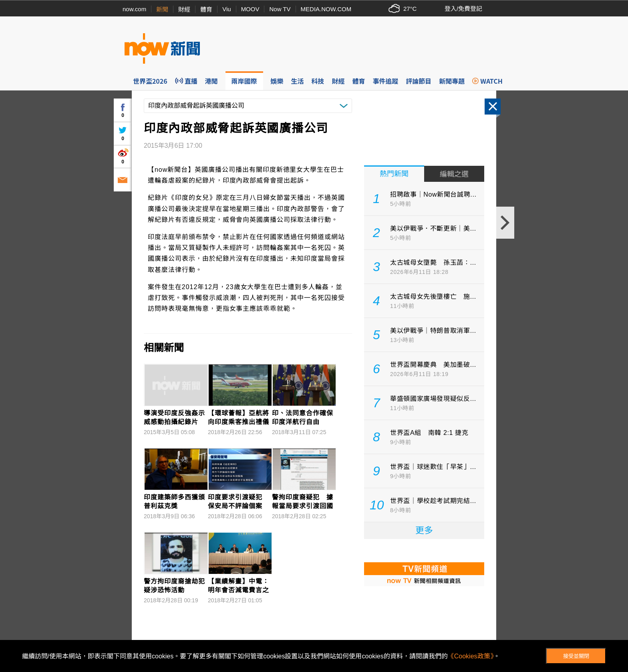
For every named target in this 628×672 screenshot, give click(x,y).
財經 (184, 9)
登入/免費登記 (463, 9)
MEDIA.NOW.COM (326, 9)
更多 (424, 530)
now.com (134, 9)
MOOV (250, 9)
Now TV (280, 9)
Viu (226, 9)
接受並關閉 (576, 656)
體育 (206, 9)
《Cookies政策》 (471, 656)
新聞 (162, 9)
